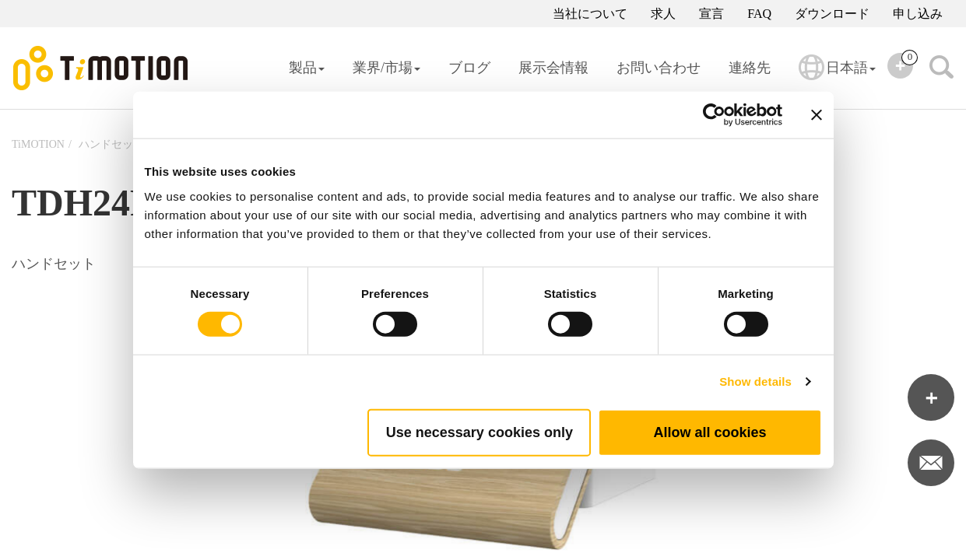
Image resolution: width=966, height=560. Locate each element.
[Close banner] (817, 115)
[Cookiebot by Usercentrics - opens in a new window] (714, 115)
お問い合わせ (659, 68)
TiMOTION (38, 144)
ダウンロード (832, 14)
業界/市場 (386, 68)
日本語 (837, 78)
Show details (755, 381)
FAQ (759, 14)
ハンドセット (111, 144)
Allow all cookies (710, 432)
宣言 (711, 14)
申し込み (918, 14)
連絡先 (750, 68)
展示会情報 (553, 68)
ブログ (469, 68)
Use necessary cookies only (479, 432)
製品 (307, 68)
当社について (590, 14)
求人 (663, 14)
